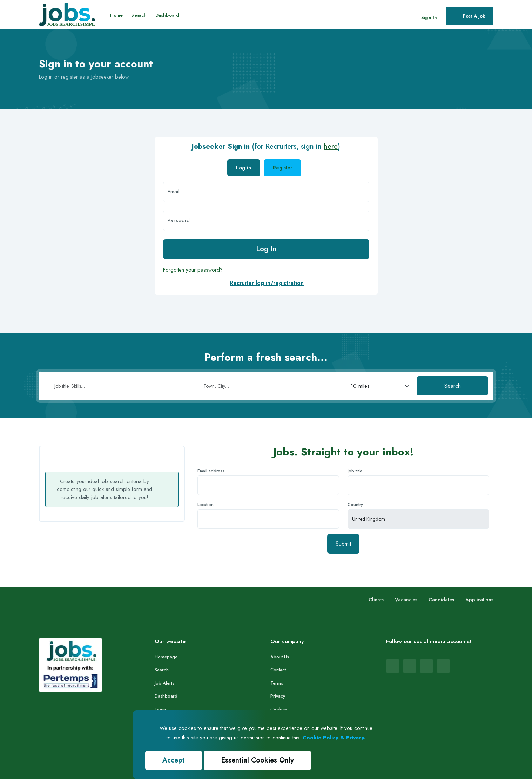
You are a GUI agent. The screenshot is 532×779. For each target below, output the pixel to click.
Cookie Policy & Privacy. (334, 738)
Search (139, 15)
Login (160, 709)
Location (206, 505)
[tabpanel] (266, 230)
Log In (266, 249)
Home (117, 15)
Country (355, 505)
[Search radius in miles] (378, 386)
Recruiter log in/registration (267, 283)
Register (283, 168)
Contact (278, 670)
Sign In (429, 17)
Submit (343, 544)
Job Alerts (164, 683)
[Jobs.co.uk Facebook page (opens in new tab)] (393, 666)
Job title (355, 471)
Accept (174, 760)
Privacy (278, 696)
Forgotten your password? (193, 270)
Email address (211, 471)
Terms (277, 683)
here (331, 147)
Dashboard (167, 15)
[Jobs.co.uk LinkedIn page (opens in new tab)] (410, 666)
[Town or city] (266, 386)
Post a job (469, 16)
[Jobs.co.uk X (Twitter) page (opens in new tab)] (443, 666)
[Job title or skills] (117, 386)
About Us (280, 657)
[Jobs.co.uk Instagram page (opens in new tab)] (426, 666)
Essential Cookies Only (257, 760)
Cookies (279, 709)
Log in (244, 168)
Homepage (166, 657)
